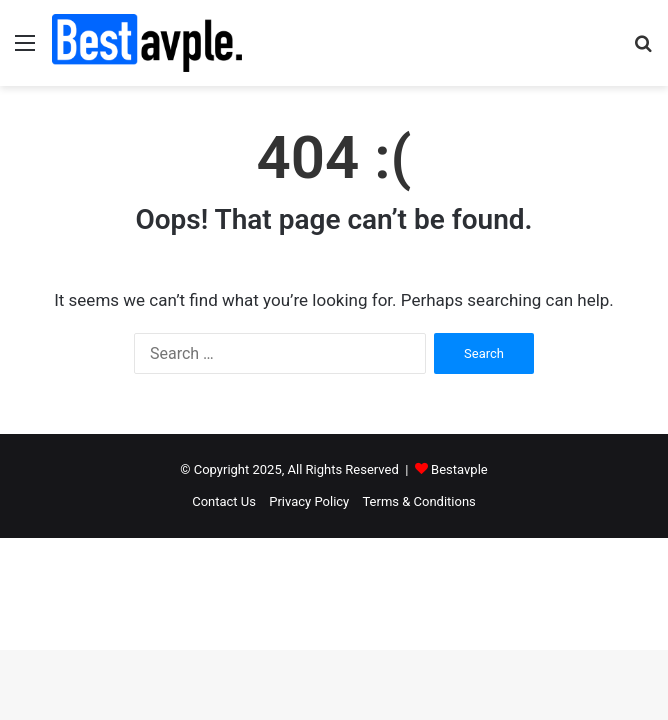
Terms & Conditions (418, 501)
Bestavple (459, 469)
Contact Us (224, 501)
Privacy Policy (309, 501)
